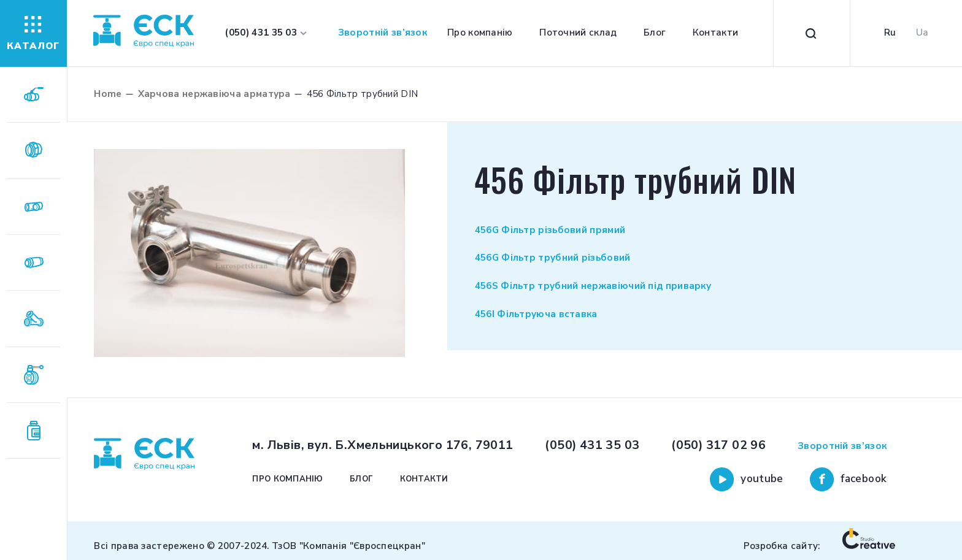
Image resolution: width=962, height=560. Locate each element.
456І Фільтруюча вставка (536, 314)
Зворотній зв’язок (383, 33)
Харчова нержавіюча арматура (214, 94)
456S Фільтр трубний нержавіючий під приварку (593, 286)
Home (108, 94)
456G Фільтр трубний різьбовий (553, 258)
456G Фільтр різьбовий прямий (550, 230)
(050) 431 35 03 (592, 445)
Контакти (715, 33)
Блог (655, 33)
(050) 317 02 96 (718, 445)
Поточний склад (578, 33)
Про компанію (480, 33)
